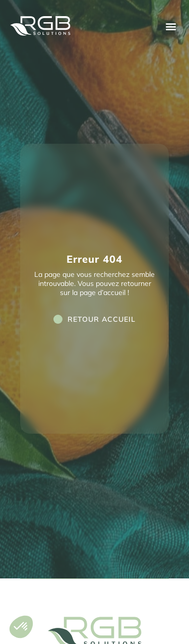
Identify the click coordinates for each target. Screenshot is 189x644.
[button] (171, 26)
